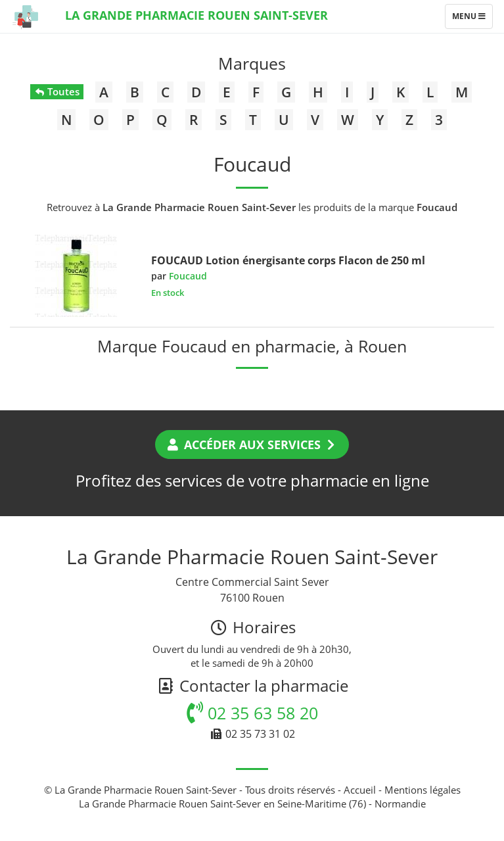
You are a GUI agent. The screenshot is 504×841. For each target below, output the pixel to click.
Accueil (360, 790)
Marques (252, 63)
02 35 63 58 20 (252, 713)
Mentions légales (423, 790)
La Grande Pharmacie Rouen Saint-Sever (196, 15)
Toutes (57, 91)
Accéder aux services (252, 445)
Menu (472, 19)
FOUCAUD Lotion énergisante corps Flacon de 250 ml (288, 260)
